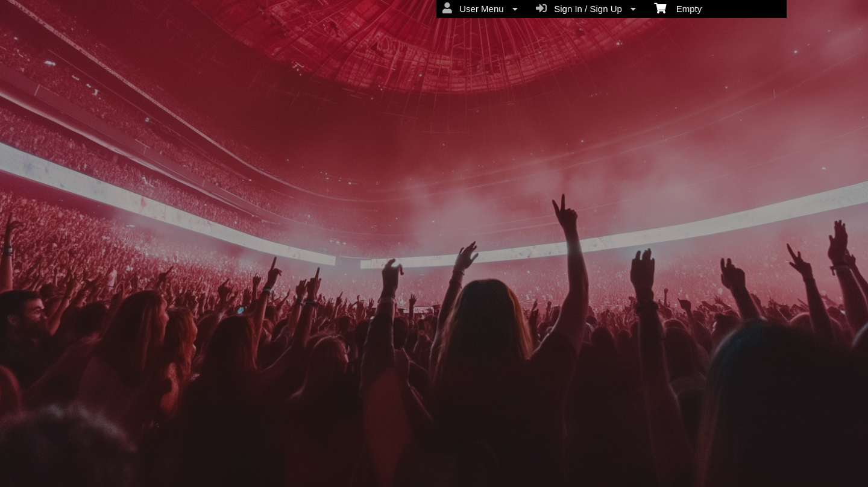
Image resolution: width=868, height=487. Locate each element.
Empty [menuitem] (678, 8)
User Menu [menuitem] (480, 8)
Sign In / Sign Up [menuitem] (586, 8)
